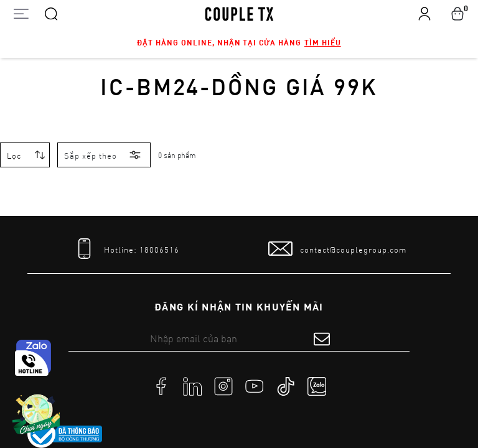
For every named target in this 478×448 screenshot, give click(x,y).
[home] (239, 13)
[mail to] (337, 249)
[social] (161, 386)
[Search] (51, 13)
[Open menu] (21, 13)
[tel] (126, 249)
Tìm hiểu (323, 42)
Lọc (14, 156)
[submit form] (322, 338)
